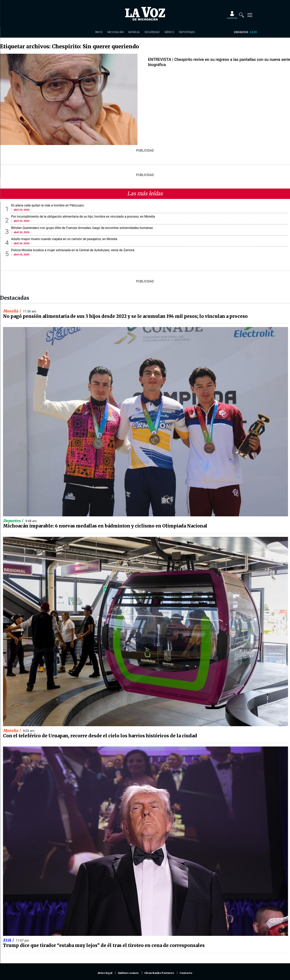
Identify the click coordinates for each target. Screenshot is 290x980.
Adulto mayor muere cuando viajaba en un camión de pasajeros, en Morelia (64, 239)
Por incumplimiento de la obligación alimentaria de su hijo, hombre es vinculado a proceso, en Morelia (83, 217)
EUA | (9, 940)
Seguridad (152, 32)
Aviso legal (105, 973)
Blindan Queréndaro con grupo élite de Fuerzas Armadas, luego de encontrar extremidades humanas (82, 228)
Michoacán (116, 32)
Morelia (134, 32)
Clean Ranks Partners (159, 973)
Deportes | (14, 521)
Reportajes (187, 32)
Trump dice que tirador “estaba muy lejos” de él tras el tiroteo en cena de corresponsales (104, 945)
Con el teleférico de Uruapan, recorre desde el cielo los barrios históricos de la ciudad (100, 736)
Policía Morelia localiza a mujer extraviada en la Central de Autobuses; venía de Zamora (73, 250)
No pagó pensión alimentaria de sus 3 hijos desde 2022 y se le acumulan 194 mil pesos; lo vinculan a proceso (125, 316)
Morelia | (12, 311)
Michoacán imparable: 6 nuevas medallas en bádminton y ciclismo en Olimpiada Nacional (105, 526)
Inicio (99, 32)
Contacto (186, 973)
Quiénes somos (128, 973)
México (169, 32)
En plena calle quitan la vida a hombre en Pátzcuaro (48, 205)
